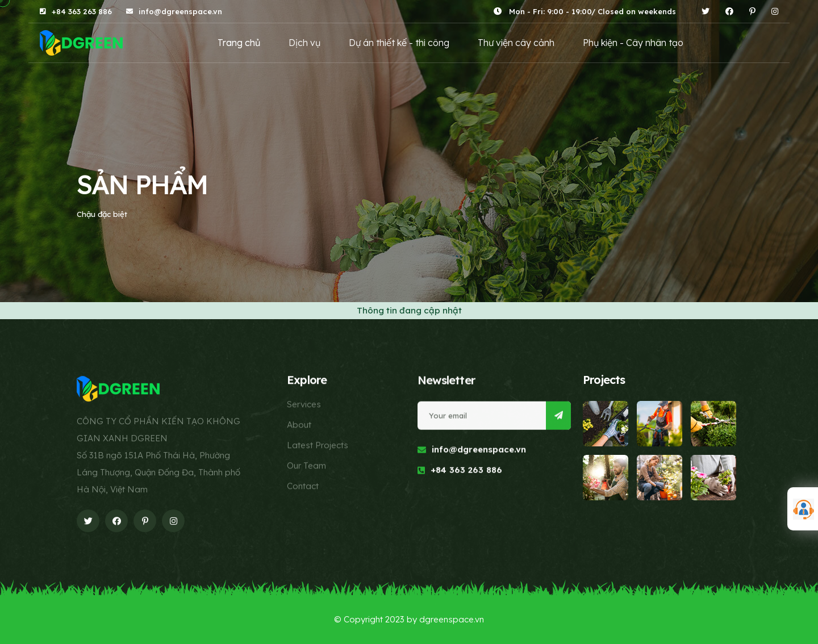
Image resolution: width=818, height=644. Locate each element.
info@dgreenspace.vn (180, 11)
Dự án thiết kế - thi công (399, 43)
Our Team (306, 466)
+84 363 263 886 (82, 11)
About (299, 425)
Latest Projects (318, 446)
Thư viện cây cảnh (516, 43)
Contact (303, 486)
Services (304, 405)
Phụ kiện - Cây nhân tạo (633, 43)
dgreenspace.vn (452, 619)
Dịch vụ (304, 43)
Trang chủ (239, 43)
